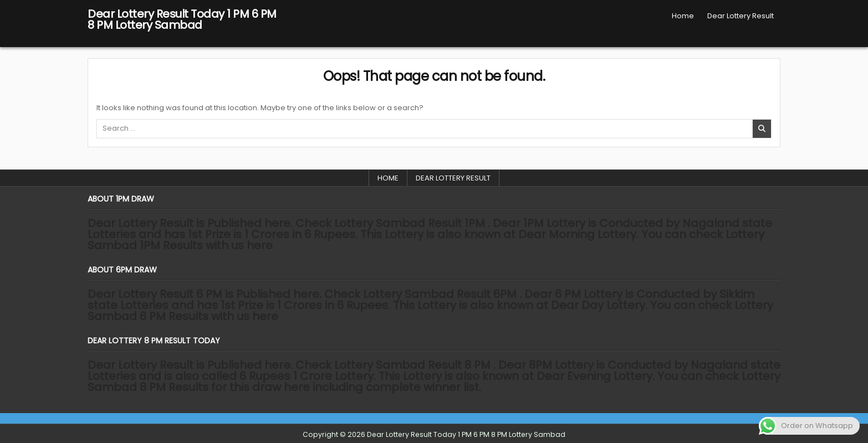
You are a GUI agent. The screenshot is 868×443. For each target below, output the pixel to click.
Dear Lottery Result (741, 16)
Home (683, 16)
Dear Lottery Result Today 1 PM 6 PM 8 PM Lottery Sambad (182, 19)
